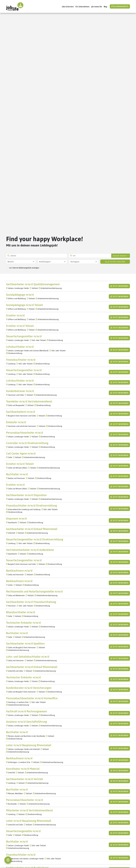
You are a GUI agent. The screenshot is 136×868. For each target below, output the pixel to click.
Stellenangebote (120, 6)
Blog (105, 7)
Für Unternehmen (82, 7)
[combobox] (21, 262)
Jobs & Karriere (68, 7)
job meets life (97, 7)
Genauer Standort (120, 256)
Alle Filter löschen (115, 262)
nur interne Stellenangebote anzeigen (24, 268)
